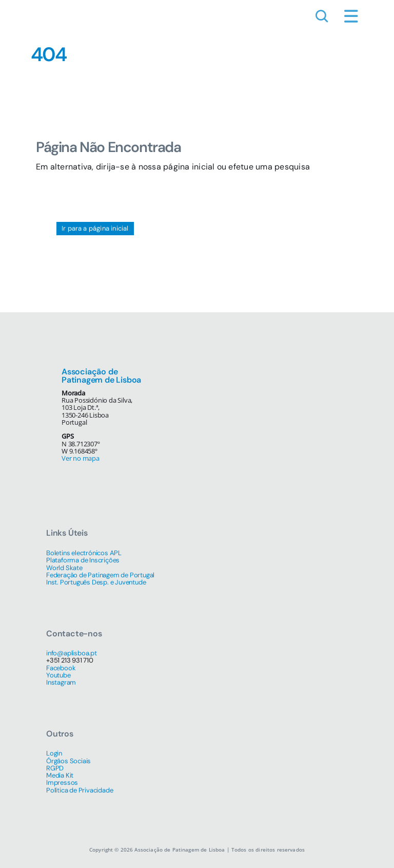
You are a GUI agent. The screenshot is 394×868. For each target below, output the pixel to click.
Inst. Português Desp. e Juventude (96, 582)
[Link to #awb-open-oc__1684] (351, 16)
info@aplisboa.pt (72, 653)
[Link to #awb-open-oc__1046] (322, 16)
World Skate (64, 568)
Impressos (62, 782)
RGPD (55, 768)
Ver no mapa (81, 458)
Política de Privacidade (80, 790)
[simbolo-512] (36, 15)
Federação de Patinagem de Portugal (100, 575)
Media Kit (60, 775)
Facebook (61, 668)
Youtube (58, 675)
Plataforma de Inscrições (83, 560)
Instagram (61, 682)
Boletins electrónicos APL (84, 553)
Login (54, 753)
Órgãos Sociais (68, 761)
